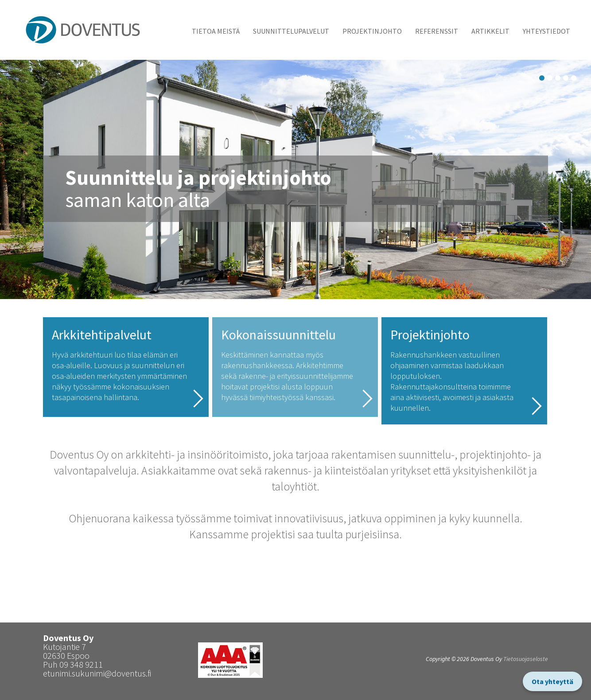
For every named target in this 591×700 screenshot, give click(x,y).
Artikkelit (490, 31)
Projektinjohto (372, 31)
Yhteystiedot (546, 31)
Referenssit (437, 31)
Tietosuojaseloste (526, 659)
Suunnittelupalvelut (291, 31)
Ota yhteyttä (552, 681)
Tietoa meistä (216, 31)
